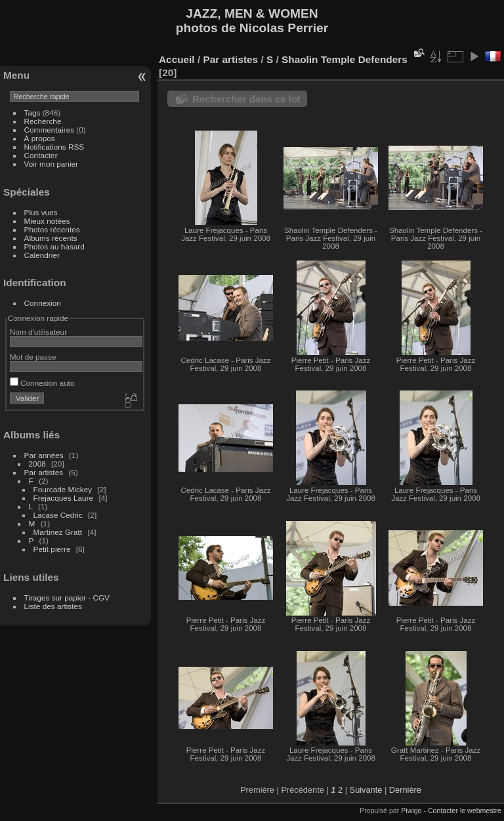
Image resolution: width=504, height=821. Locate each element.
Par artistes (44, 472)
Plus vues (41, 212)
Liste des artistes (53, 606)
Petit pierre (52, 549)
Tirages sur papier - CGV (67, 598)
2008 (37, 464)
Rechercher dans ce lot (246, 99)
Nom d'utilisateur (38, 332)
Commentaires (50, 130)
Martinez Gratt (58, 532)
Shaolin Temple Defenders (345, 59)
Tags (32, 113)
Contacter (41, 155)
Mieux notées (47, 221)
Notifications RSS (54, 147)
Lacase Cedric (58, 515)
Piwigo (411, 810)
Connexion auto (42, 383)
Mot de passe (33, 357)
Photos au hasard (54, 246)
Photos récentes (52, 229)
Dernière (405, 790)
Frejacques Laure (64, 498)
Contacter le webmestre (465, 810)
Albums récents (51, 238)
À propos (40, 138)
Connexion (43, 303)
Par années (44, 455)
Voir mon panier (51, 164)
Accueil (177, 59)
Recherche (43, 121)
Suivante (366, 790)
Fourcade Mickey (63, 489)
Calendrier (42, 255)
